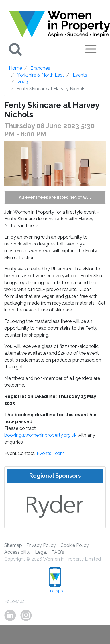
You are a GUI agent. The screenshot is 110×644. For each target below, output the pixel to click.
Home (15, 68)
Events (80, 75)
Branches (40, 68)
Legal (41, 552)
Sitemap (13, 545)
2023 (23, 82)
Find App (55, 580)
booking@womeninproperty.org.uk (40, 435)
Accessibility (17, 552)
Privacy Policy (41, 545)
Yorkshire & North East (41, 75)
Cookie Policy (75, 545)
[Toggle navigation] (91, 49)
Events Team (51, 453)
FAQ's (58, 552)
